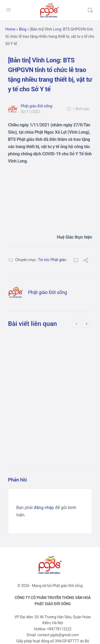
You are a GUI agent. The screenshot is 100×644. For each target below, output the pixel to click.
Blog (23, 29)
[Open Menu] (9, 10)
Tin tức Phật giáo (52, 260)
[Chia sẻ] (86, 261)
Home (10, 29)
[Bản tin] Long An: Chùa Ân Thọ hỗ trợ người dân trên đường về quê (49, 353)
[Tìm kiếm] (90, 10)
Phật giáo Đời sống (37, 106)
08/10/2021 (38, 413)
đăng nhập (44, 508)
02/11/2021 (31, 112)
